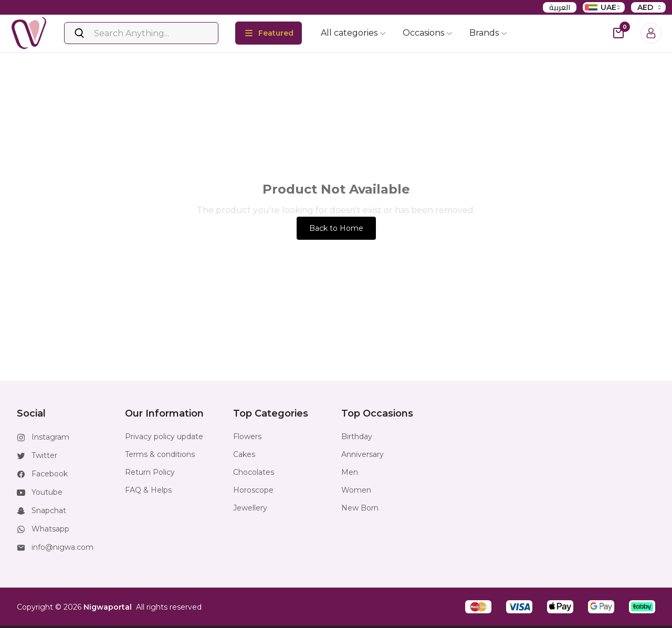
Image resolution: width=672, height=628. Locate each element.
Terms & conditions (160, 454)
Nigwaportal (108, 607)
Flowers (247, 437)
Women (356, 490)
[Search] (141, 33)
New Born (360, 508)
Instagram (50, 437)
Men (350, 472)
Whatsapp (50, 529)
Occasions (428, 33)
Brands (488, 33)
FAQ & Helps (148, 490)
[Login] (651, 33)
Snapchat (49, 510)
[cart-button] (618, 33)
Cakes (244, 454)
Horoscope (253, 490)
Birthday (357, 437)
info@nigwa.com (62, 547)
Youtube (47, 492)
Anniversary (363, 454)
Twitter (44, 455)
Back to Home (336, 228)
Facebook (50, 474)
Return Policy (150, 472)
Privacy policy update (164, 437)
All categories (353, 33)
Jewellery (250, 508)
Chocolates (254, 472)
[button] (478, 607)
